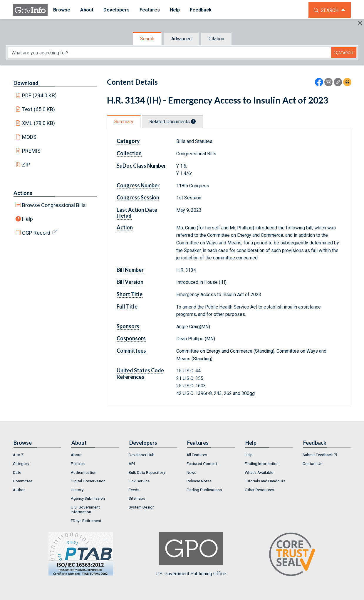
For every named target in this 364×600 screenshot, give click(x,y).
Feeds (134, 490)
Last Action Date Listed (137, 213)
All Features (197, 455)
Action (125, 227)
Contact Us (312, 464)
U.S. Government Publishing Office (191, 554)
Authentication (84, 472)
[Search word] (170, 53)
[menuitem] (61, 10)
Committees (131, 351)
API (132, 464)
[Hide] (360, 23)
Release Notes (199, 481)
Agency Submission (88, 498)
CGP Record (36, 233)
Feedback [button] (200, 10)
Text (38, 109)
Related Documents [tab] (172, 122)
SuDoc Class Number (141, 166)
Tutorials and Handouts (265, 481)
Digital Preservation (88, 481)
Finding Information (262, 464)
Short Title (130, 294)
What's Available (259, 472)
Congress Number (138, 185)
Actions (23, 193)
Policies (78, 464)
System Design (142, 507)
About (76, 455)
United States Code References (140, 374)
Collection (129, 153)
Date (17, 472)
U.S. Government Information (85, 509)
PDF (39, 95)
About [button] (86, 10)
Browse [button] (61, 10)
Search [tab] (147, 39)
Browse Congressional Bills (54, 205)
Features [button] (149, 10)
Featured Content (202, 464)
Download (26, 83)
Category (128, 141)
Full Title (127, 306)
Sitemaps (137, 498)
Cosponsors (131, 338)
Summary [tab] (124, 122)
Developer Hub (142, 455)
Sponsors (128, 326)
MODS (29, 137)
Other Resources (259, 490)
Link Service (139, 481)
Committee (23, 481)
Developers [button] (116, 10)
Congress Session (138, 197)
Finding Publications (204, 490)
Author (19, 490)
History (77, 490)
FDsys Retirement (86, 521)
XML (38, 123)
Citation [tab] (216, 39)
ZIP (26, 165)
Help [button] (174, 10)
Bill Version (130, 282)
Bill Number (130, 270)
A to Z (18, 455)
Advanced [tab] (181, 39)
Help (27, 219)
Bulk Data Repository (147, 472)
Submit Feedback (318, 455)
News (191, 472)
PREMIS (31, 151)
